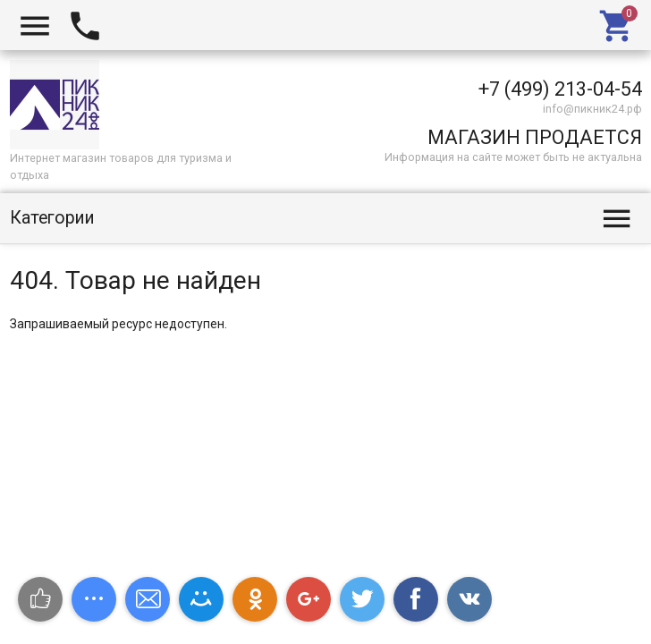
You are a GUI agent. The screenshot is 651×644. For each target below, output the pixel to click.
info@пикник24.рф (592, 109)
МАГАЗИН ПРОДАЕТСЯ (535, 137)
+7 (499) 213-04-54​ (560, 89)
